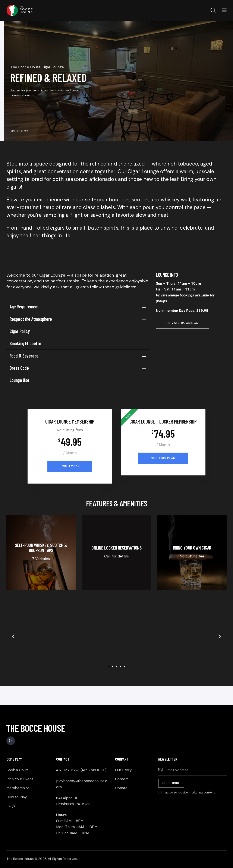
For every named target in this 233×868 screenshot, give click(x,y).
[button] (78, 307)
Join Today (70, 466)
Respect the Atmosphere (31, 319)
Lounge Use (19, 380)
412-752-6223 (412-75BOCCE (81, 770)
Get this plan (163, 458)
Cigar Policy (20, 331)
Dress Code (19, 368)
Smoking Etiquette (25, 343)
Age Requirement (24, 306)
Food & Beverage (24, 356)
